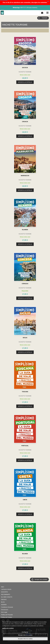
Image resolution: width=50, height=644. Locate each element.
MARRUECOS (25, 176)
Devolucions (5, 610)
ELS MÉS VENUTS (7, 597)
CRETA (25, 500)
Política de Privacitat (7, 615)
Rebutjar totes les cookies (25, 635)
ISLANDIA (25, 230)
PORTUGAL (25, 446)
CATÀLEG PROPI (6, 589)
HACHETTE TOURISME (25, 72)
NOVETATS (5, 592)
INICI (3, 587)
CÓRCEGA (25, 284)
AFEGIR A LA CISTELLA (25, 82)
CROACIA (25, 122)
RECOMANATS (6, 594)
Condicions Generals (7, 607)
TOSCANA (25, 392)
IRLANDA (25, 554)
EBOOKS (4, 600)
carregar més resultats (41, 579)
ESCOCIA (25, 68)
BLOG (3, 602)
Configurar (25, 632)
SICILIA (25, 338)
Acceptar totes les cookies (25, 639)
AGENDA (4, 605)
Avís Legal (4, 612)
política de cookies (8, 628)
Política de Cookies (7, 617)
